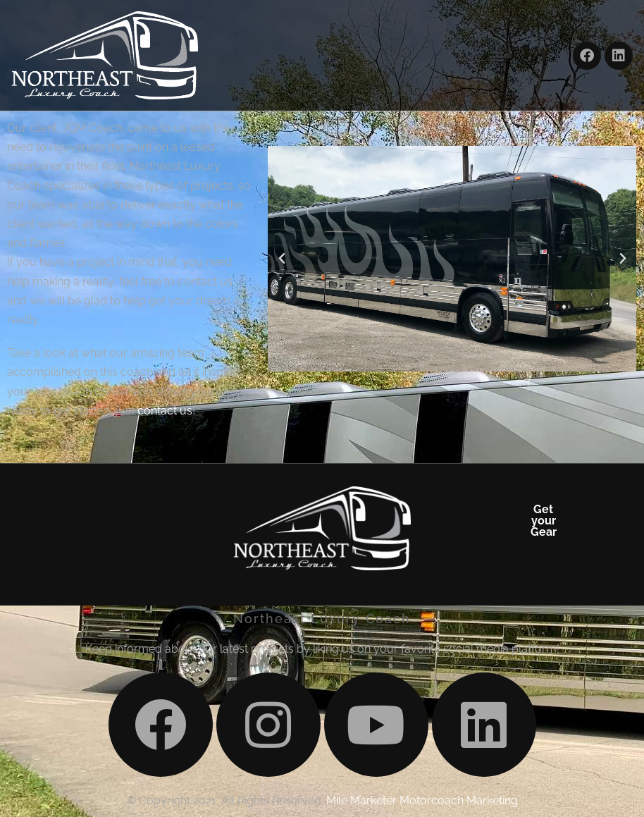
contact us (165, 411)
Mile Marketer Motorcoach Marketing (422, 800)
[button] (497, 55)
